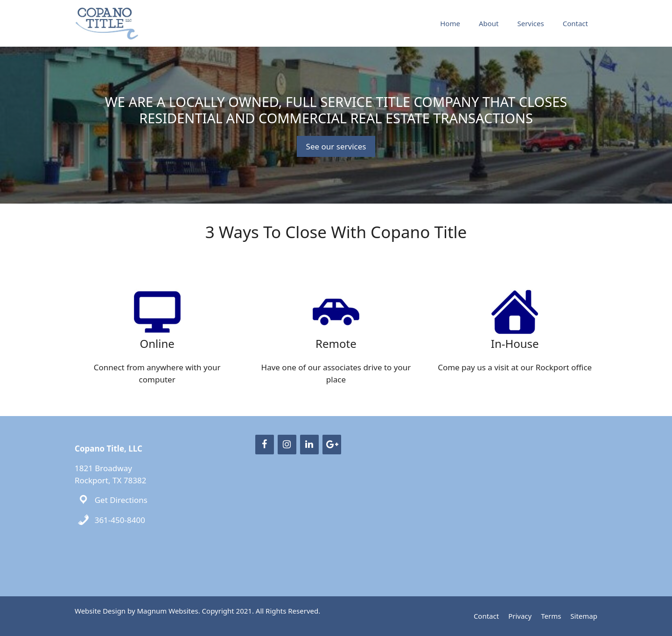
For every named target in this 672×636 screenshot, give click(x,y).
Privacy (520, 616)
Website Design (100, 611)
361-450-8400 (120, 520)
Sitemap (584, 616)
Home (450, 23)
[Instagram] (287, 445)
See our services (336, 146)
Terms (551, 616)
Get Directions (121, 500)
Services (530, 23)
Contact (575, 23)
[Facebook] (265, 445)
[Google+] (332, 445)
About (489, 23)
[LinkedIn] (309, 445)
